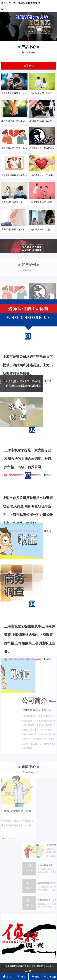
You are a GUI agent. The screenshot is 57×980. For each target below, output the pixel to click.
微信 (36, 977)
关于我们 (50, 977)
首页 (7, 977)
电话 (21, 977)
